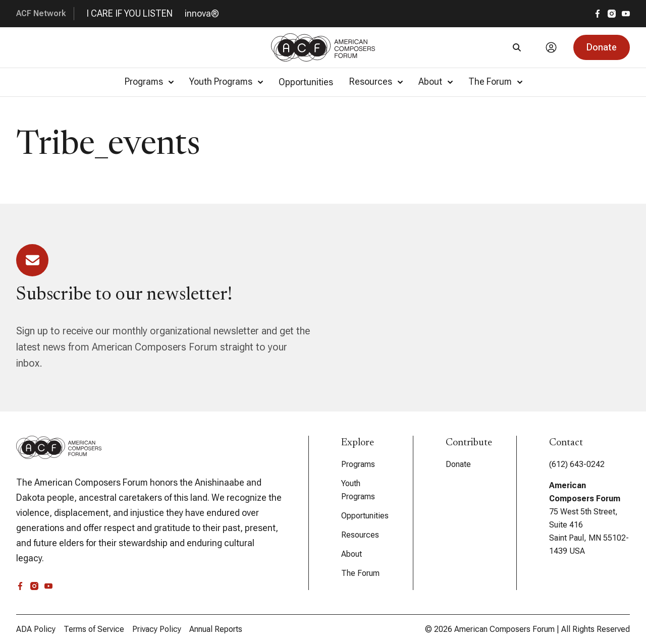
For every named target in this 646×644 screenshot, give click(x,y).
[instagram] (612, 14)
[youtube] (626, 14)
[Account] (551, 47)
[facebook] (598, 14)
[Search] (517, 47)
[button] (602, 47)
